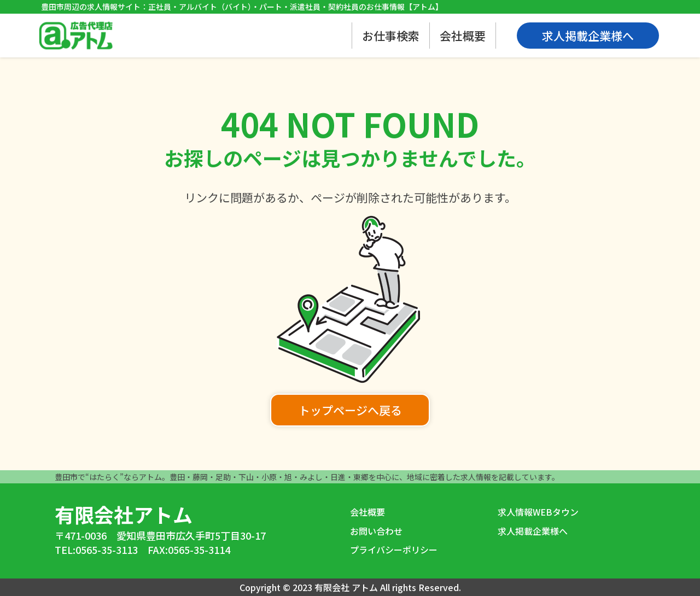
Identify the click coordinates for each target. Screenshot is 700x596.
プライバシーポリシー (394, 550)
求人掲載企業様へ (533, 531)
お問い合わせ (376, 531)
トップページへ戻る (350, 410)
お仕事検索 (391, 36)
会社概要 (463, 36)
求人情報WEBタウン (538, 512)
